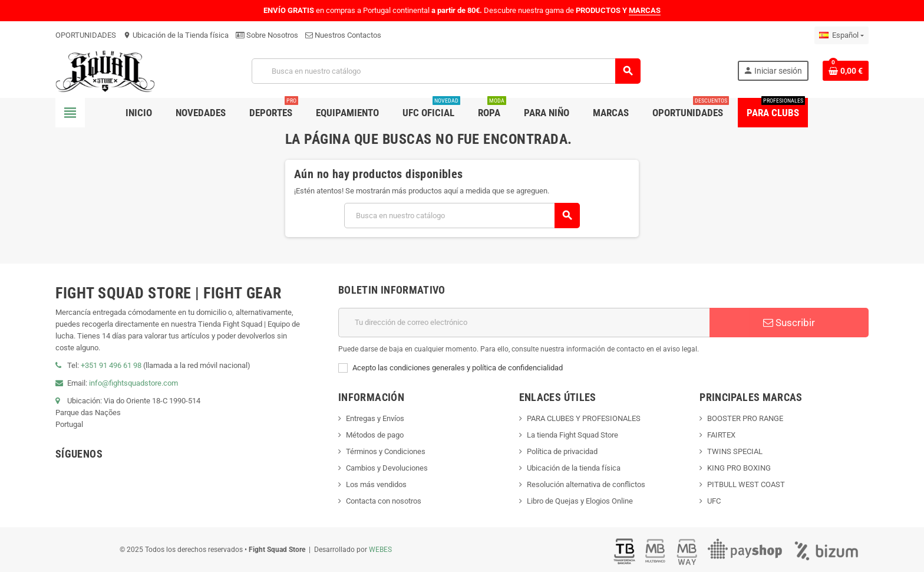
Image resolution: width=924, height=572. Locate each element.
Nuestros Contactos (343, 35)
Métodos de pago (375, 435)
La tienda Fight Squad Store (572, 435)
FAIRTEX (721, 435)
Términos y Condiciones (386, 451)
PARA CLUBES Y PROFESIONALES (584, 418)
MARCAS (645, 10)
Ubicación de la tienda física (574, 468)
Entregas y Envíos (375, 418)
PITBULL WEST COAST (746, 484)
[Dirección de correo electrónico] (524, 323)
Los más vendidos (376, 484)
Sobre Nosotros (267, 35)
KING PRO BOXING (739, 468)
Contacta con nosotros (384, 501)
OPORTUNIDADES (86, 35)
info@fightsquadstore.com (133, 383)
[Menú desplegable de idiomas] (841, 35)
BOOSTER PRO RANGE (745, 418)
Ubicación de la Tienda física (176, 35)
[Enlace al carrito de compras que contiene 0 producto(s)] (846, 71)
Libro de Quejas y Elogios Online (580, 501)
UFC (714, 501)
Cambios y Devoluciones (387, 468)
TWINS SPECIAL (735, 451)
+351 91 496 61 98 (111, 365)
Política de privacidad (562, 451)
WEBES (380, 550)
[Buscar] (445, 71)
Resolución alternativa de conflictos (586, 484)
